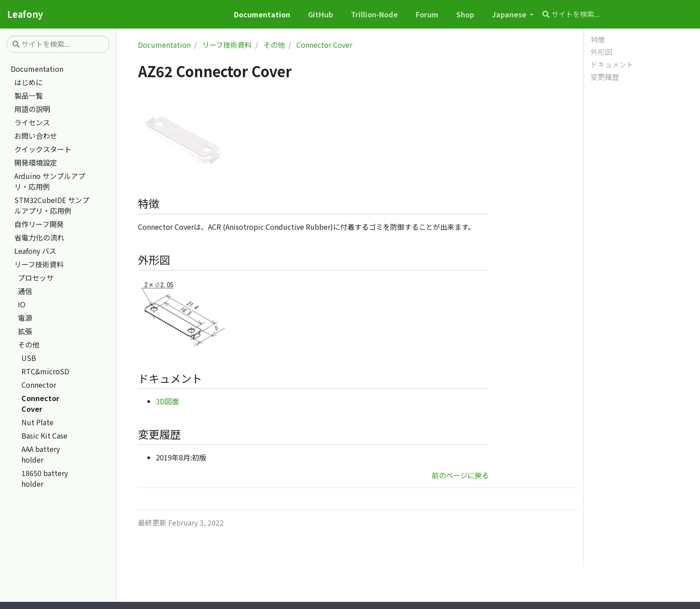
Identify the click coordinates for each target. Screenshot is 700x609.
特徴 (598, 39)
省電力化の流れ (39, 237)
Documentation (37, 69)
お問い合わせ (36, 136)
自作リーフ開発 (39, 224)
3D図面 (167, 401)
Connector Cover (40, 403)
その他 (29, 344)
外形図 (601, 52)
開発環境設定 (36, 162)
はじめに (29, 82)
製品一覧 (29, 95)
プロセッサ (36, 278)
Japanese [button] (510, 14)
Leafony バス (35, 251)
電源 (25, 318)
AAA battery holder (41, 454)
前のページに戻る (460, 475)
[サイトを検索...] (615, 14)
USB (29, 358)
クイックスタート (43, 149)
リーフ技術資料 (39, 264)
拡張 (25, 331)
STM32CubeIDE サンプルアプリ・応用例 (52, 205)
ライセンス (32, 122)
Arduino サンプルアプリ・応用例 (50, 181)
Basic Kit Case (44, 435)
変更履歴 (605, 77)
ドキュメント (612, 64)
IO (22, 304)
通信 (25, 291)
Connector (39, 385)
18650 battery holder (45, 478)
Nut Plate (37, 422)
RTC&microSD (45, 371)
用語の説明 (32, 109)
